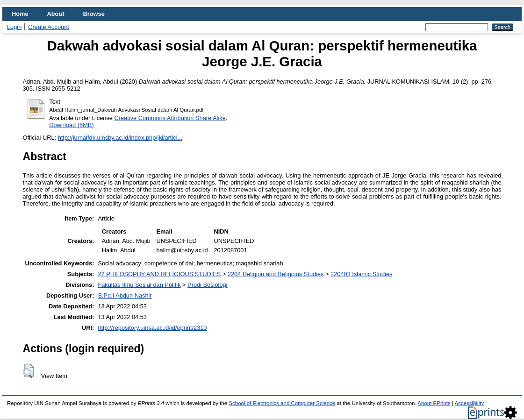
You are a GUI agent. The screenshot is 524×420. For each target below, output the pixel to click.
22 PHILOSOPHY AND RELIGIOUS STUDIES (159, 274)
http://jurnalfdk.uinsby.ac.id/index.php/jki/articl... (120, 138)
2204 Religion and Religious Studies (276, 274)
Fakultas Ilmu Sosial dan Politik (139, 285)
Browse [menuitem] (94, 14)
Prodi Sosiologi (207, 285)
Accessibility (469, 403)
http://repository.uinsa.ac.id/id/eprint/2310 (152, 328)
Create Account (49, 27)
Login (14, 27)
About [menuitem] (56, 14)
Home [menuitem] (20, 14)
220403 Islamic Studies (361, 274)
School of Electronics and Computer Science (282, 403)
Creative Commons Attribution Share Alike (170, 118)
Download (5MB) (71, 125)
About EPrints (434, 403)
